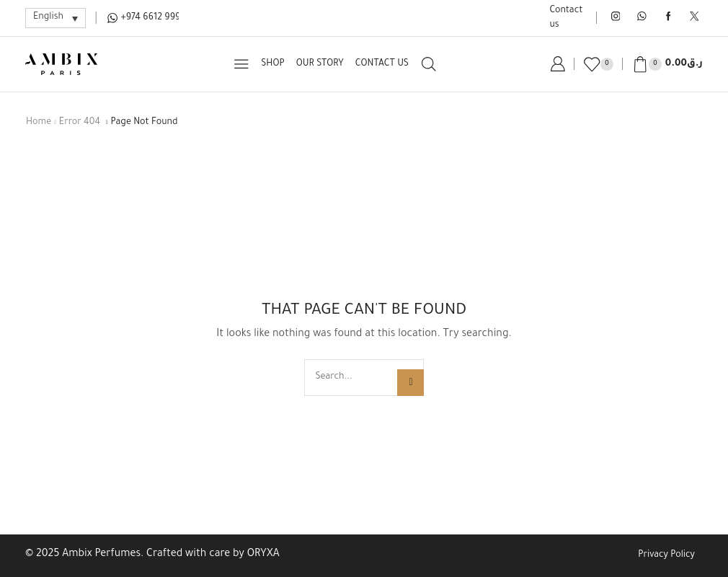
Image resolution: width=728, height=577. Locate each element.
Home (39, 123)
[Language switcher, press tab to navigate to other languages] (56, 18)
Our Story (320, 64)
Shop (272, 64)
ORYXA (263, 555)
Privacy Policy (666, 555)
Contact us (567, 18)
